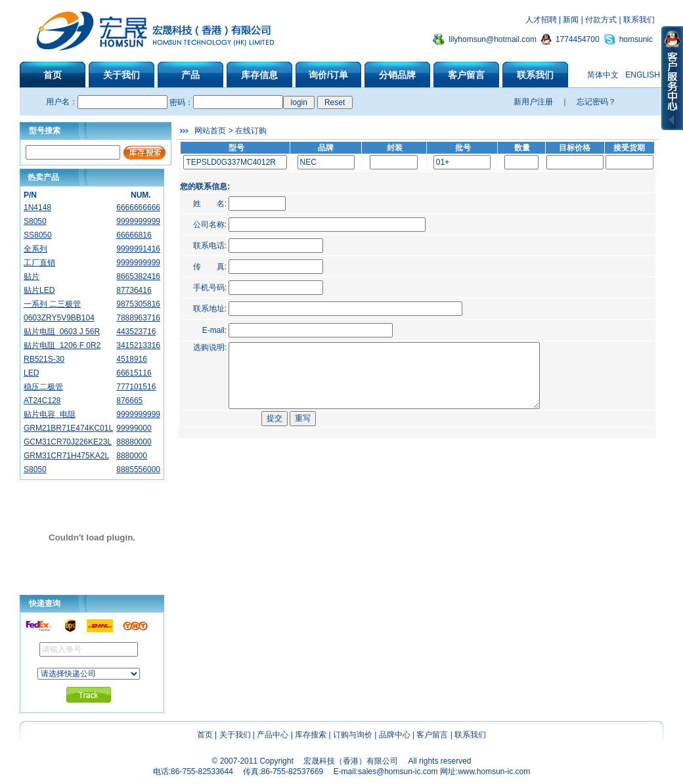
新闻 (571, 20)
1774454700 (578, 39)
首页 (205, 735)
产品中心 (273, 735)
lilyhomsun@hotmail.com (493, 39)
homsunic (636, 39)
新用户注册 (533, 102)
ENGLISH (643, 75)
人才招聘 (541, 20)
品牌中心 (395, 735)
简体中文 (603, 75)
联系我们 (639, 20)
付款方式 (601, 20)
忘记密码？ (596, 102)
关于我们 (235, 735)
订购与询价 (353, 735)
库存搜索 (311, 735)
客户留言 (432, 735)
